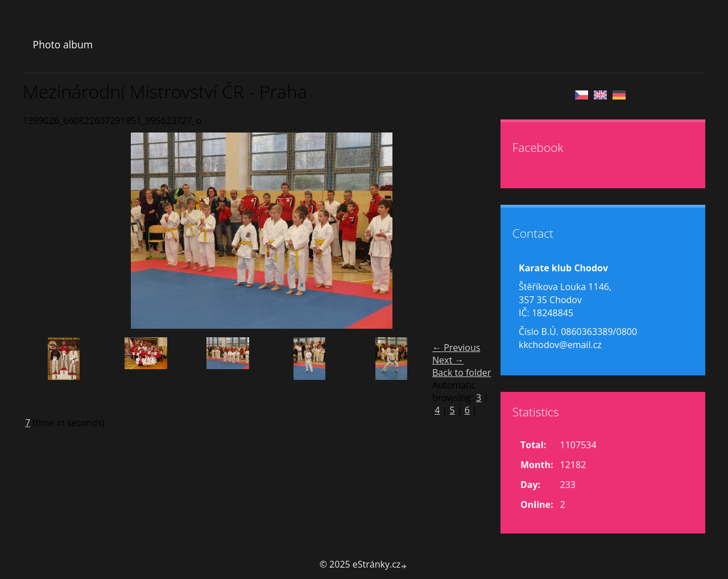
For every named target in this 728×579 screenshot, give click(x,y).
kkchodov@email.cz (560, 345)
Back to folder (462, 373)
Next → (448, 360)
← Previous (456, 348)
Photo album (63, 44)
